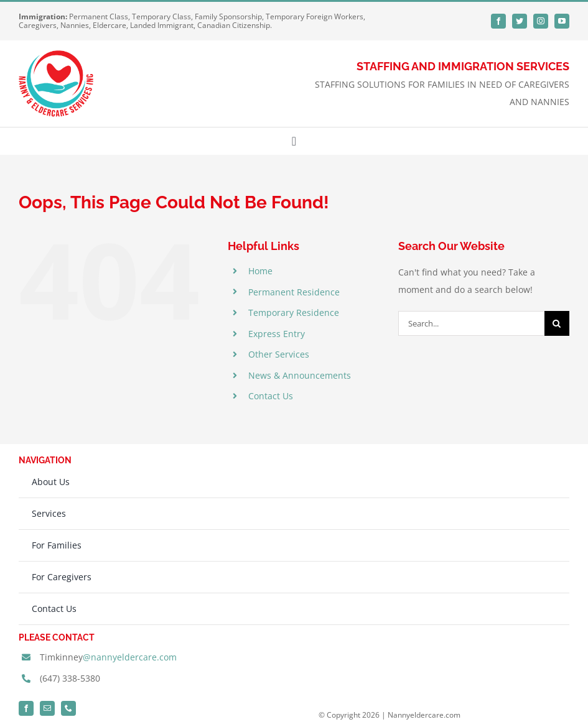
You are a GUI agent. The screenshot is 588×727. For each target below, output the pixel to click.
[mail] (47, 708)
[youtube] (562, 21)
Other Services (279, 354)
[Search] (557, 323)
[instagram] (541, 21)
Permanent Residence (294, 292)
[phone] (68, 708)
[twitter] (520, 21)
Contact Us (271, 396)
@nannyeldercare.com (130, 657)
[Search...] (471, 323)
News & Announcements (300, 375)
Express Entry (277, 334)
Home (260, 271)
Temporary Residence (294, 313)
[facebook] (498, 21)
